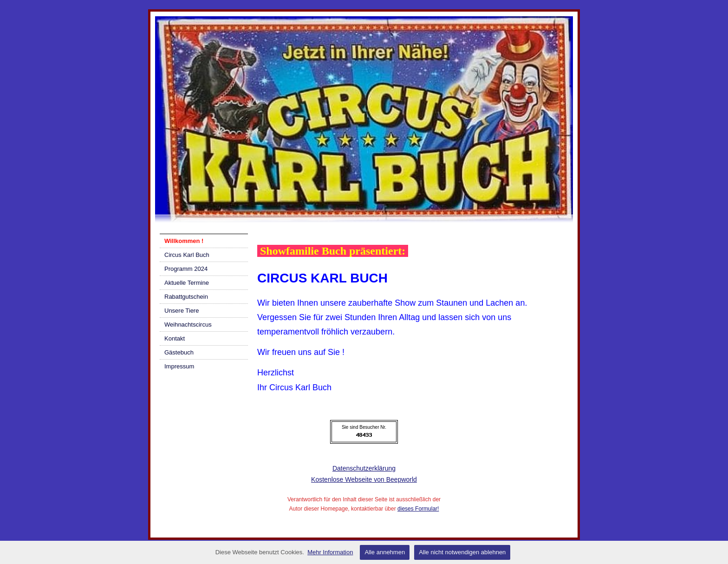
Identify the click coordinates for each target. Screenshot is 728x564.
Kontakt (175, 338)
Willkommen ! (184, 241)
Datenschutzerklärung (364, 468)
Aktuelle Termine (187, 283)
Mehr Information (330, 552)
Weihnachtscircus (188, 325)
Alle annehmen (385, 552)
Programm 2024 (186, 269)
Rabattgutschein (186, 297)
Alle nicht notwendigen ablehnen (462, 552)
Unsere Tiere (182, 311)
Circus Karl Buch (187, 255)
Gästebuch (179, 352)
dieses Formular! (418, 509)
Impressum (179, 366)
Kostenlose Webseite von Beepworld (364, 479)
